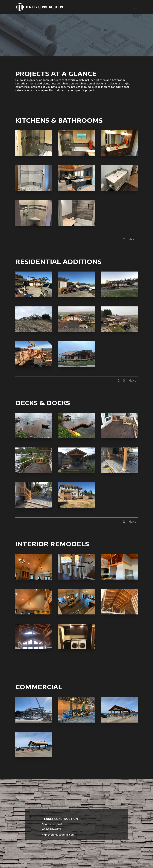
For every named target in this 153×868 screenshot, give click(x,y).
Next (132, 239)
